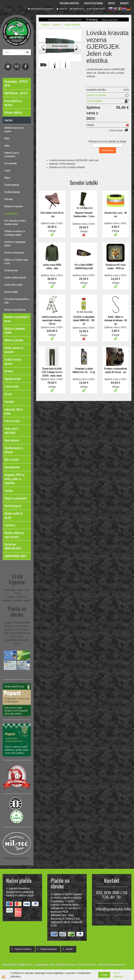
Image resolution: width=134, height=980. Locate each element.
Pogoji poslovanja (94, 3)
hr (124, 9)
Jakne (7, 145)
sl (111, 9)
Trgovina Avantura (69, 3)
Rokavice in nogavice (14, 206)
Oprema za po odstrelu (15, 309)
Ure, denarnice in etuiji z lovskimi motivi (15, 222)
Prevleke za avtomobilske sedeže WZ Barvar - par (116, 370)
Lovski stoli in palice (13, 284)
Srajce (7, 170)
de (129, 9)
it (120, 9)
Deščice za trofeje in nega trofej (16, 261)
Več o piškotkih (118, 975)
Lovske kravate (11, 213)
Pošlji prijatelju (94, 101)
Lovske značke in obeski (15, 277)
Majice (7, 177)
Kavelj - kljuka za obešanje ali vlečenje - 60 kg (116, 320)
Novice (112, 3)
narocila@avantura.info (111, 965)
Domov (45, 25)
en (115, 9)
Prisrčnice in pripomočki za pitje (17, 301)
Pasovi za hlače (11, 292)
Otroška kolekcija (12, 192)
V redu (104, 975)
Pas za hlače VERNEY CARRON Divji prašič (84, 266)
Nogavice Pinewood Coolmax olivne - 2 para (84, 214)
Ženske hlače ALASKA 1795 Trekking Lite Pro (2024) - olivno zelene (52, 372)
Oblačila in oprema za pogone (14, 129)
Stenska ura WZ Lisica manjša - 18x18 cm (116, 266)
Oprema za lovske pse (14, 252)
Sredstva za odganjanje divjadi (15, 243)
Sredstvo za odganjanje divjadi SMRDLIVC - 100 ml (84, 320)
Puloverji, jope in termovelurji (12, 154)
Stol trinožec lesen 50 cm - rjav (52, 214)
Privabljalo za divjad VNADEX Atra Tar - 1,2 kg (84, 370)
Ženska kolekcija (12, 185)
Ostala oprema (11, 270)
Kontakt (124, 3)
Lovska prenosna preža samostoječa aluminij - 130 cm (52, 320)
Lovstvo (56, 25)
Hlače (7, 138)
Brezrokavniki (11, 163)
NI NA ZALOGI (60, 46)
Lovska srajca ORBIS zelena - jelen (52, 266)
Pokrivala (8, 199)
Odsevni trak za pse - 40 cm (116, 214)
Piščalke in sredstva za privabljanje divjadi (15, 233)
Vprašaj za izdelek (96, 95)
